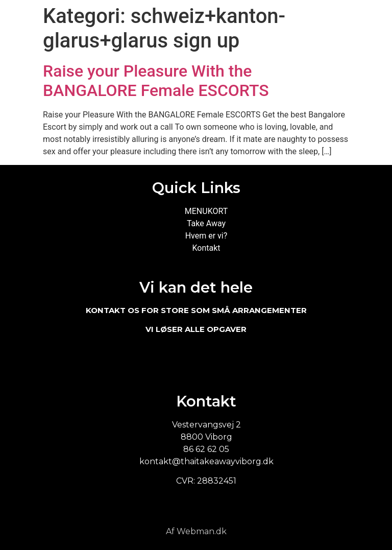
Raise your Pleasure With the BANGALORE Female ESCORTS (156, 81)
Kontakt (206, 248)
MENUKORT (206, 211)
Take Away (206, 223)
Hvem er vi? (206, 236)
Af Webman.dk (196, 531)
